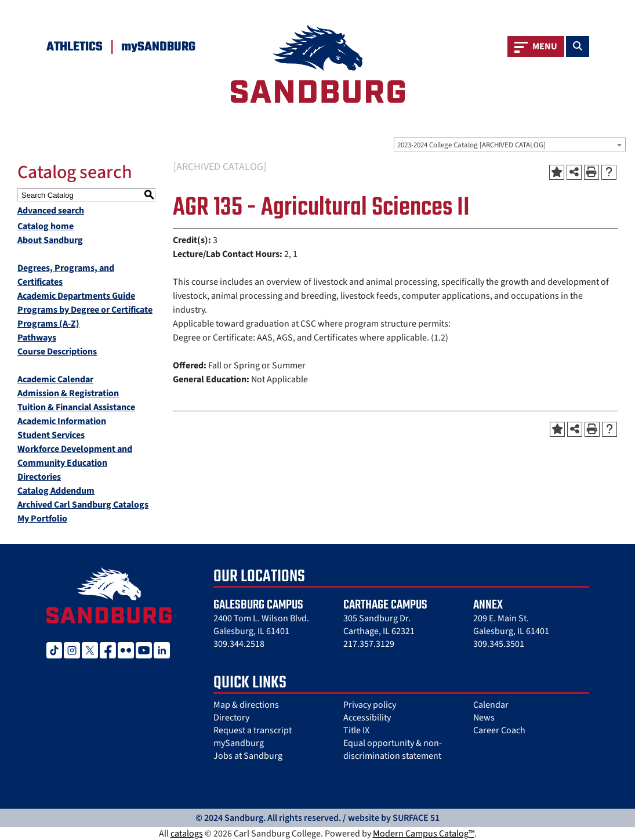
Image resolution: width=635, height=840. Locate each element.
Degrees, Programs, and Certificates (66, 275)
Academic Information (62, 421)
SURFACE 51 (416, 818)
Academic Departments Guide (76, 296)
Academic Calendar (55, 379)
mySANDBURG (158, 47)
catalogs (187, 834)
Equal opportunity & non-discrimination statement (393, 750)
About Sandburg (50, 240)
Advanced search (51, 211)
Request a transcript (253, 730)
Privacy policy (370, 705)
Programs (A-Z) (48, 324)
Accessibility (367, 718)
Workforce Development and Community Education (75, 456)
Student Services (51, 435)
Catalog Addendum (56, 491)
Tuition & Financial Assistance (76, 407)
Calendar (491, 705)
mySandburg (239, 743)
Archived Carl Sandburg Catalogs (83, 505)
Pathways (37, 338)
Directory (231, 718)
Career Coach (499, 730)
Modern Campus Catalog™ (424, 834)
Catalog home (46, 226)
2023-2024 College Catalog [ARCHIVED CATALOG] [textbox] (471, 145)
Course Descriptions (57, 352)
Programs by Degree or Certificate (85, 310)
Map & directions (246, 705)
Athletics (75, 47)
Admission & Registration (68, 393)
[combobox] (510, 144)
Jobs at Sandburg (248, 756)
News (484, 718)
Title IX (356, 730)
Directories (39, 477)
